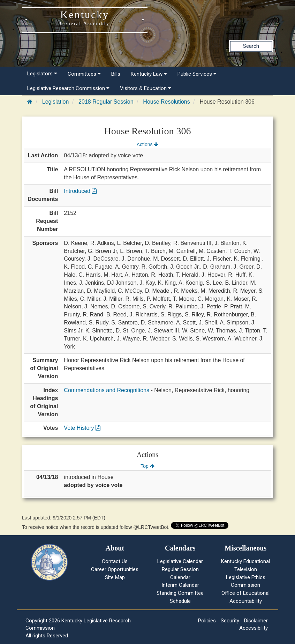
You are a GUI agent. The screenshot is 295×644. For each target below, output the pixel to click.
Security (230, 621)
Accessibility (254, 628)
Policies (207, 621)
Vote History (82, 428)
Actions (147, 144)
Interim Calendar (180, 585)
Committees (84, 74)
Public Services (197, 74)
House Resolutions (166, 102)
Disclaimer (256, 621)
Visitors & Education (146, 88)
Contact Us (115, 561)
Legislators (42, 74)
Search (251, 46)
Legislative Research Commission (68, 88)
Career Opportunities (115, 569)
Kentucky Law (149, 74)
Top (147, 466)
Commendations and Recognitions (107, 390)
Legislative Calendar (180, 561)
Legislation (56, 102)
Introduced (80, 191)
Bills (116, 74)
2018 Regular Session (106, 102)
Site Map (115, 577)
